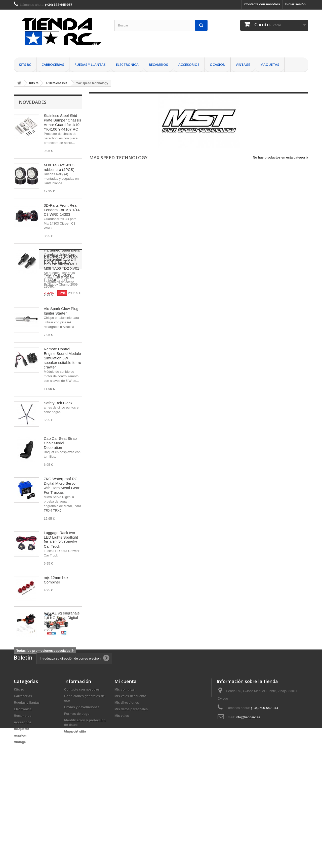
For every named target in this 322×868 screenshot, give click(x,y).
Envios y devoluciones (82, 801)
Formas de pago (77, 808)
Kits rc (25, 65)
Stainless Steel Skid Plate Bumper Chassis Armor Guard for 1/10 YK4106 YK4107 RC (62, 122)
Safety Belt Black (58, 403)
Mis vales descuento (130, 790)
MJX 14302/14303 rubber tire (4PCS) (59, 167)
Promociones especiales (50, 669)
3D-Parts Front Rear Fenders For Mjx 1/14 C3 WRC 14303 (62, 210)
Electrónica (127, 65)
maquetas (270, 65)
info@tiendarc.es (248, 811)
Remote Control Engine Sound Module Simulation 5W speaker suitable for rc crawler (62, 358)
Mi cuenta (126, 776)
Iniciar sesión (295, 4)
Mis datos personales (131, 803)
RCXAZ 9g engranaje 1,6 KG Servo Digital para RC (62, 618)
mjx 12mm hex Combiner (56, 580)
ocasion (218, 65)
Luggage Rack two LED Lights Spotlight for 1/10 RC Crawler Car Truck (61, 539)
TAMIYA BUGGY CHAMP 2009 (58, 685)
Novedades (33, 102)
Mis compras (124, 784)
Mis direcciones (127, 797)
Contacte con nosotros (262, 4)
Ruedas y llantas (90, 65)
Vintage (243, 65)
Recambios (158, 65)
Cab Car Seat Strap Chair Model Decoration (60, 443)
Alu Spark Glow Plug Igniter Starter (61, 311)
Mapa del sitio (75, 826)
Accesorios (189, 65)
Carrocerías (53, 65)
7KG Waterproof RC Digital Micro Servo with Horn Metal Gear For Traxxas (62, 486)
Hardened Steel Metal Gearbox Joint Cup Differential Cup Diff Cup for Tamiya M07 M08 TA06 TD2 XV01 (62, 259)
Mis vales (122, 810)
